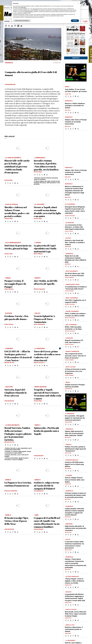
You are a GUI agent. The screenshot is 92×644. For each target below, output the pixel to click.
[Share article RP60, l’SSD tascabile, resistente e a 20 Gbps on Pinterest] (73, 333)
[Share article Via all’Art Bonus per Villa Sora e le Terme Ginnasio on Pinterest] (73, 280)
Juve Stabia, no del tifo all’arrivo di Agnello (46, 282)
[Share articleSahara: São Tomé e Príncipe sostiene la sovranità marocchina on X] (68, 129)
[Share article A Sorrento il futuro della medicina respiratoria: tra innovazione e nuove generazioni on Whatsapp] (76, 552)
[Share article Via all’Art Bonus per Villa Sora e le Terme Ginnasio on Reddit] (78, 280)
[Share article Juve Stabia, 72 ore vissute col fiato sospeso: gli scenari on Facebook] (66, 96)
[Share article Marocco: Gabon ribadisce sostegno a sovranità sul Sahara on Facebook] (66, 113)
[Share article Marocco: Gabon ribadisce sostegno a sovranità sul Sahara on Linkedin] (71, 113)
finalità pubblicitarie (29, 12)
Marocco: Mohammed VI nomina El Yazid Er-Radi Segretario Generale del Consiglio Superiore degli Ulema (74, 191)
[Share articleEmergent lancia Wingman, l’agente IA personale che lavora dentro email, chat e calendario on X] (68, 218)
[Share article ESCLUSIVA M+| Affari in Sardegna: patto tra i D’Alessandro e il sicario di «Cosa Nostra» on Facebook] (6, 366)
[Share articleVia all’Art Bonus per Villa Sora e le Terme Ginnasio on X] (68, 280)
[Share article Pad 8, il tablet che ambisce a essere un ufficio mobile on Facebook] (66, 320)
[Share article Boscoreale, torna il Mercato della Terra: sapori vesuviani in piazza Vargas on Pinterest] (73, 620)
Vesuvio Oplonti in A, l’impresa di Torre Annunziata (45, 319)
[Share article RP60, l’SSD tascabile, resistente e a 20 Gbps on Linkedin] (71, 333)
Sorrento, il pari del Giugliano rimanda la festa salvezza (16, 393)
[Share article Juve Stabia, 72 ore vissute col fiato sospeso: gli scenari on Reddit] (78, 96)
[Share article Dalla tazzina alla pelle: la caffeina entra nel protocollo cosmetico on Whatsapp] (76, 535)
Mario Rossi (68, 110)
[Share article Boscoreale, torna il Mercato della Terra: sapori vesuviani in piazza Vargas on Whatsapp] (76, 620)
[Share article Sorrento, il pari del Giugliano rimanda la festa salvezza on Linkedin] (11, 404)
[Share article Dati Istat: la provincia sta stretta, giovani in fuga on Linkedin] (11, 257)
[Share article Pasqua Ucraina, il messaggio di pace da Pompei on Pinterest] (13, 292)
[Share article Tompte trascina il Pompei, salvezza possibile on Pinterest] (73, 391)
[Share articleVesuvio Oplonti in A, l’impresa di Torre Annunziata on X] (37, 327)
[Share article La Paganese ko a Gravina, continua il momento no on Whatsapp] (15, 494)
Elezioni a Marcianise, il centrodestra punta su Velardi (74, 629)
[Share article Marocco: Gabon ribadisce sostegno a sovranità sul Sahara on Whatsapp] (76, 113)
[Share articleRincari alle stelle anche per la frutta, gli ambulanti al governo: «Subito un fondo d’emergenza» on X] (8, 183)
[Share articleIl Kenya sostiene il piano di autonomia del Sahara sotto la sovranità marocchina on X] (68, 502)
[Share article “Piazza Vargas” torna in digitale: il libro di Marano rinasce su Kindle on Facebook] (66, 587)
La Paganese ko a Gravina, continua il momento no (18, 484)
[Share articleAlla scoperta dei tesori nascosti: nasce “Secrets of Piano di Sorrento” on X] (68, 362)
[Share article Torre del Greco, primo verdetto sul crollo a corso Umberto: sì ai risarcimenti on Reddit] (47, 366)
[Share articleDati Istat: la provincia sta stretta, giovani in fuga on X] (8, 257)
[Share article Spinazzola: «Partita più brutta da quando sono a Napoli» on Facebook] (35, 459)
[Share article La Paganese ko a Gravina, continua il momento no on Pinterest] (13, 494)
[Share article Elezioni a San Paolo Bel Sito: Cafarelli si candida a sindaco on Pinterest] (73, 249)
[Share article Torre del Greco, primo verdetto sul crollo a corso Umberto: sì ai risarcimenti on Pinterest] (42, 366)
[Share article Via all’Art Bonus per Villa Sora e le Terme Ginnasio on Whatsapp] (76, 280)
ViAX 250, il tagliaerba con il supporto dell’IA (75, 301)
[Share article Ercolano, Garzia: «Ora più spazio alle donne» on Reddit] (18, 327)
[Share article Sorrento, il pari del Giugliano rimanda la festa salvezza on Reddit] (18, 404)
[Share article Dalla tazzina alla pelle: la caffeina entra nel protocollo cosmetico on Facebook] (66, 535)
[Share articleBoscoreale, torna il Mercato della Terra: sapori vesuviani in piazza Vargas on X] (68, 620)
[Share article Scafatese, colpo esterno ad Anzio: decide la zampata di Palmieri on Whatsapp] (45, 494)
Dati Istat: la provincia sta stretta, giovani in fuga (18, 247)
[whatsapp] (18, 26)
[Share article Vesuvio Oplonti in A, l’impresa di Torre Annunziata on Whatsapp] (45, 327)
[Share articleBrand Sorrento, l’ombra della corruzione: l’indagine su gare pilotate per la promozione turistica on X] (8, 445)
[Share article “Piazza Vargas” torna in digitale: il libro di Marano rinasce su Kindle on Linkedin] (71, 587)
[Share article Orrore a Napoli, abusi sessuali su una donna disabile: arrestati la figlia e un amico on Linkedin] (40, 221)
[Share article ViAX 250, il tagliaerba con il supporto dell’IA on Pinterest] (73, 307)
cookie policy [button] (23, 7)
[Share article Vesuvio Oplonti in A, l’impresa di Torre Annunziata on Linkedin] (40, 327)
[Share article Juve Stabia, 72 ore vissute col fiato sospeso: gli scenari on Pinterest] (73, 96)
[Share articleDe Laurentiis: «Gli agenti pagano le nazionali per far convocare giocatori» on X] (68, 424)
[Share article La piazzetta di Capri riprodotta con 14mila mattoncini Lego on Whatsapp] (45, 257)
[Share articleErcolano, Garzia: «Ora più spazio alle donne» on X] (8, 327)
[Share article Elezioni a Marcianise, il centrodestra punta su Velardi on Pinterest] (73, 636)
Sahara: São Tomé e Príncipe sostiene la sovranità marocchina (76, 122)
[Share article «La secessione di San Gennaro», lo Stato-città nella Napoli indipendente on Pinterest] (73, 233)
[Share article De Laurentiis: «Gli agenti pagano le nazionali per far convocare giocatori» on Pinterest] (73, 424)
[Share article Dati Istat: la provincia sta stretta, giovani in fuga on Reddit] (18, 257)
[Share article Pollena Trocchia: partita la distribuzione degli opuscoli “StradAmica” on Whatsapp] (76, 455)
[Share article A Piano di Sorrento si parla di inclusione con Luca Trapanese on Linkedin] (71, 378)
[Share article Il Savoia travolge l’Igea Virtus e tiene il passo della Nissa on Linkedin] (11, 532)
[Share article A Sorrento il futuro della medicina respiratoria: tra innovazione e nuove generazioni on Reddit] (78, 552)
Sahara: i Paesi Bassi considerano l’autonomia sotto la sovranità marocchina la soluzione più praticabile (76, 563)
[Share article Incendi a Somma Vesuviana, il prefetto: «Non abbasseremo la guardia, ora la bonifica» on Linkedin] (40, 175)
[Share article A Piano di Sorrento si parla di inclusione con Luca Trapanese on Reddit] (78, 378)
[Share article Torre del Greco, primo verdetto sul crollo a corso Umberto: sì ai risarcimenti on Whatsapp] (45, 366)
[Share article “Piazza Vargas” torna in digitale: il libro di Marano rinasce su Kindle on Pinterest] (73, 587)
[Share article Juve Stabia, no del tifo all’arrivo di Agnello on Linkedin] (40, 292)
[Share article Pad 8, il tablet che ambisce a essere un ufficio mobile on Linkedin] (71, 320)
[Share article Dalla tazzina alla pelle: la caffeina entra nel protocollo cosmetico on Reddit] (78, 535)
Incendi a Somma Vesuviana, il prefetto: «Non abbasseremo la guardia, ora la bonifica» (47, 165)
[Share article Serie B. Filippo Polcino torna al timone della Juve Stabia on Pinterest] (73, 486)
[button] (78, 3)
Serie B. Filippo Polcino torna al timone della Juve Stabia (75, 480)
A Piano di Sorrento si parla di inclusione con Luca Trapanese (75, 371)
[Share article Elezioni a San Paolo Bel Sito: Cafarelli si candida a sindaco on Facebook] (66, 249)
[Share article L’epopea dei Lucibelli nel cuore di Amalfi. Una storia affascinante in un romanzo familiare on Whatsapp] (45, 532)
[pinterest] (15, 26)
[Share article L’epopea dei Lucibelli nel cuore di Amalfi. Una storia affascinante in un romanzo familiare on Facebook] (35, 532)
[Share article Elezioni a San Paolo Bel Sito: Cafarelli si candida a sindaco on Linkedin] (71, 249)
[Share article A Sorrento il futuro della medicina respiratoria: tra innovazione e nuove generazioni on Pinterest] (73, 552)
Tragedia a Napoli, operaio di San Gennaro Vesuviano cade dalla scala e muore (48, 394)
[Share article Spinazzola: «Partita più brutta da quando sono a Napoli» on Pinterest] (42, 459)
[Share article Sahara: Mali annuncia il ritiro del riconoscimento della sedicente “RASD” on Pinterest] (73, 440)
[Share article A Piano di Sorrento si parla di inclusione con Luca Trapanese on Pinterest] (73, 378)
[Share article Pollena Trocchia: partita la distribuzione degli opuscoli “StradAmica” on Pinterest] (73, 455)
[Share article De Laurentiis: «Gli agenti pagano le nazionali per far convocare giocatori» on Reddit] (78, 424)
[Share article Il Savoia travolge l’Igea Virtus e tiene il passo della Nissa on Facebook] (6, 532)
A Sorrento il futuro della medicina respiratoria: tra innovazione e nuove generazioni (74, 545)
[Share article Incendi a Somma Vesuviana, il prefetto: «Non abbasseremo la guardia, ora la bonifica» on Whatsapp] (45, 175)
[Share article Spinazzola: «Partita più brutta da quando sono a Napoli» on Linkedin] (40, 459)
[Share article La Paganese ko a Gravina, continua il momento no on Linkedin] (11, 494)
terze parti (35, 9)
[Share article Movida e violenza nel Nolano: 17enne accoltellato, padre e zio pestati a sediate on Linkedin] (11, 221)
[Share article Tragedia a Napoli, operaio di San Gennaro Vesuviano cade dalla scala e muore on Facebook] (35, 404)
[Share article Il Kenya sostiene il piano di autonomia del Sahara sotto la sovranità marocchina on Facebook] (66, 502)
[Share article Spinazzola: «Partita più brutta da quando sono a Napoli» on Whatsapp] (45, 459)
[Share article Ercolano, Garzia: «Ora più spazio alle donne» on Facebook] (6, 327)
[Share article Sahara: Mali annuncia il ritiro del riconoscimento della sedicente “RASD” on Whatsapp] (76, 440)
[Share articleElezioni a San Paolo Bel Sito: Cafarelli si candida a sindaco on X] (68, 249)
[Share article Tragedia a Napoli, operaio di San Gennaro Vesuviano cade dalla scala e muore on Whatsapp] (45, 404)
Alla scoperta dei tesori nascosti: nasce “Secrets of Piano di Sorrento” (75, 356)
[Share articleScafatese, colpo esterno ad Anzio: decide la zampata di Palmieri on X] (37, 494)
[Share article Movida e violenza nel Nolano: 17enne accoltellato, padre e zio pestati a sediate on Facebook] (6, 221)
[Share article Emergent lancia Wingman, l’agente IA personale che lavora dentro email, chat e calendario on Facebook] (66, 218)
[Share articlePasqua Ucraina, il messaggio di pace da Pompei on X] (8, 292)
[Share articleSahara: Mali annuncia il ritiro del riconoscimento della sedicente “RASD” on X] (68, 440)
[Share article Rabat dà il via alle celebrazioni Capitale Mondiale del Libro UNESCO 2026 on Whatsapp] (76, 266)
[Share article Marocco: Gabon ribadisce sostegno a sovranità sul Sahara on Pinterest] (73, 113)
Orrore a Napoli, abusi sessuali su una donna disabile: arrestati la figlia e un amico (47, 212)
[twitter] (9, 26)
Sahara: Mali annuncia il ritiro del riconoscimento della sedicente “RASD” (74, 433)
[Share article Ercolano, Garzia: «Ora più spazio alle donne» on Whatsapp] (15, 327)
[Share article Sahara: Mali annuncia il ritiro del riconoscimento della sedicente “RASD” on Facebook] (66, 440)
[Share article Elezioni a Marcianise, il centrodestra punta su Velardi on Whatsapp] (76, 636)
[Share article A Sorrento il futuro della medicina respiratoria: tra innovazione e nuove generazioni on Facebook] (66, 552)
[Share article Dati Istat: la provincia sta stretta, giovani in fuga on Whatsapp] (15, 257)
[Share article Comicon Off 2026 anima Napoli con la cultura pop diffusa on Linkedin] (71, 471)
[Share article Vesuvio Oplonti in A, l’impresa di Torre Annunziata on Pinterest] (42, 327)
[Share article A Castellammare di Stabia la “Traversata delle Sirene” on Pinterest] (73, 293)
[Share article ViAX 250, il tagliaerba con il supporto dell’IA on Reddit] (78, 307)
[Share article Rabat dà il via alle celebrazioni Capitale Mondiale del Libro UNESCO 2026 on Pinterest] (73, 266)
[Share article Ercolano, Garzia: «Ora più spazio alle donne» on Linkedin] (11, 327)
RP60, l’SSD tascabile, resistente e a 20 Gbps (73, 328)
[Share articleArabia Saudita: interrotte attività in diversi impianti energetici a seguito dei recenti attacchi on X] (68, 519)
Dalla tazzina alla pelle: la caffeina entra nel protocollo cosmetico (76, 528)
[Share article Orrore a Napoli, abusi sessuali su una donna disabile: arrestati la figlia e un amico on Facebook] (35, 221)
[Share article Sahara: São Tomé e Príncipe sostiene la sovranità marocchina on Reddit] (78, 129)
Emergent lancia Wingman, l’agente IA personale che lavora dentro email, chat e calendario (75, 210)
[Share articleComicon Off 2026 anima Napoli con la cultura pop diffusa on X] (68, 471)
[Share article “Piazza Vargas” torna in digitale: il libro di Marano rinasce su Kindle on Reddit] (78, 587)
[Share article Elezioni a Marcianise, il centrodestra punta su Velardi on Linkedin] (71, 636)
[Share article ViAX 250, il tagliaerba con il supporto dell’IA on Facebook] (66, 307)
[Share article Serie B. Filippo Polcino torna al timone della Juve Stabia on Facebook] (66, 486)
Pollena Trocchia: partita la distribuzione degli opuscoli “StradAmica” (75, 449)
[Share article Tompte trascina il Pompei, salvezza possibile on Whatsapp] (76, 391)
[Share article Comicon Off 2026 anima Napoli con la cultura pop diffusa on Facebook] (66, 471)
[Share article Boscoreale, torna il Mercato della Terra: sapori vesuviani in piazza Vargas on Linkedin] (71, 620)
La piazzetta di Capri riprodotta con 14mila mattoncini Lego (45, 248)
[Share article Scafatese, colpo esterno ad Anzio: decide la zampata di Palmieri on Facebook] (35, 494)
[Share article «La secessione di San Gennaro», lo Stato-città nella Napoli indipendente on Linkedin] (71, 233)
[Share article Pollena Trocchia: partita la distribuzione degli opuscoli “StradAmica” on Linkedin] (71, 455)
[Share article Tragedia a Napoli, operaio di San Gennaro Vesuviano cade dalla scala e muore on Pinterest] (42, 404)
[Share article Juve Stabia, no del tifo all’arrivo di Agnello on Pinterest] (42, 292)
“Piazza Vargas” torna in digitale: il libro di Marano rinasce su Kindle (74, 581)
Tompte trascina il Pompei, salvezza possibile (75, 386)
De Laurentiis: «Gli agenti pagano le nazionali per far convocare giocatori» (75, 418)
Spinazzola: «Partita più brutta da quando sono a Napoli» (46, 431)
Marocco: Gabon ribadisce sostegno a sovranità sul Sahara (75, 106)
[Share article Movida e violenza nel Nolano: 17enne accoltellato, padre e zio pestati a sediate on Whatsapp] (15, 221)
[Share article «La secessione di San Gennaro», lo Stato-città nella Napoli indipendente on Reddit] (78, 233)
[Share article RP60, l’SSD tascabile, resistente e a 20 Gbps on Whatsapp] (76, 333)
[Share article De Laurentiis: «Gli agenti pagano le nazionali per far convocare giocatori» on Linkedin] (71, 424)
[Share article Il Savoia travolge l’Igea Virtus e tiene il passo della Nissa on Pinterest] (13, 532)
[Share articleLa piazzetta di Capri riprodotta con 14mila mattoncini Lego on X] (37, 257)
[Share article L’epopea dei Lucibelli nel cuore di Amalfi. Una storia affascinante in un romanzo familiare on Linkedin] (40, 532)
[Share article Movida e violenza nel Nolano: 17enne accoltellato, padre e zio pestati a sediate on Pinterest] (13, 221)
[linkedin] (12, 26)
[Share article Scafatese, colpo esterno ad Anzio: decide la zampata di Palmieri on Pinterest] (42, 494)
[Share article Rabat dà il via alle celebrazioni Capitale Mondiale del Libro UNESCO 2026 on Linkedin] (71, 266)
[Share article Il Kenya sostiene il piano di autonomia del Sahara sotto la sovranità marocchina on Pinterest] (73, 502)
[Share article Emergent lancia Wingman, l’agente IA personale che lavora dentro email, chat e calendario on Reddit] (78, 218)
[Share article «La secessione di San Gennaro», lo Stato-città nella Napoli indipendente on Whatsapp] (76, 233)
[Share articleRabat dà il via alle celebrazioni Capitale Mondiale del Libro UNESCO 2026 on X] (68, 266)
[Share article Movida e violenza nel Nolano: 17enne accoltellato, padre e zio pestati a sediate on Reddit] (18, 221)
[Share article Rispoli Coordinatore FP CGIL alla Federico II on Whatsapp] (76, 347)
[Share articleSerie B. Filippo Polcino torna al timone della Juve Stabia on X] (68, 486)
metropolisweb (9, 401)
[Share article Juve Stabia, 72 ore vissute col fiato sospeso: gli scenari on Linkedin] (71, 96)
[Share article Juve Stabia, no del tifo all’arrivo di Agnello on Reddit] (47, 292)
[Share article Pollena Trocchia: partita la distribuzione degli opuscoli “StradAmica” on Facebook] (66, 455)
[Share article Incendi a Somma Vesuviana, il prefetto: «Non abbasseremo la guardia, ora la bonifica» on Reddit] (47, 175)
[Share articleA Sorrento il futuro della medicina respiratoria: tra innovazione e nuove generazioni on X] (68, 552)
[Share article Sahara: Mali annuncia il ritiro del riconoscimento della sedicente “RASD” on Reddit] (78, 440)
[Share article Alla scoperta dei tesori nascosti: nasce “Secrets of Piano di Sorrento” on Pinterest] (73, 362)
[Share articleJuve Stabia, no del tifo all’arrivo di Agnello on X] (37, 292)
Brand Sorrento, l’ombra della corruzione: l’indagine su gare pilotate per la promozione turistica (18, 434)
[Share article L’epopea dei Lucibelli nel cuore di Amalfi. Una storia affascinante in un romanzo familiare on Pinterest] (42, 532)
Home (7, 21)
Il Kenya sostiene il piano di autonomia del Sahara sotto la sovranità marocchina (75, 495)
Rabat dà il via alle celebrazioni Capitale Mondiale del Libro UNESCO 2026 (76, 259)
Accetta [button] (75, 21)
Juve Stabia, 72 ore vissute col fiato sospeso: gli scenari (76, 90)
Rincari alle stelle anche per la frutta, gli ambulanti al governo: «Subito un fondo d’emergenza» (17, 166)
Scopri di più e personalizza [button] (22, 21)
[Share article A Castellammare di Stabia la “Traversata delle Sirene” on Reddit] (78, 293)
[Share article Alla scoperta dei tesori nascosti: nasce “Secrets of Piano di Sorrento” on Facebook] (66, 362)
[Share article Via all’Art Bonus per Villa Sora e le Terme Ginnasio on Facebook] (66, 280)
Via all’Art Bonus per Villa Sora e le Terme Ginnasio (75, 274)
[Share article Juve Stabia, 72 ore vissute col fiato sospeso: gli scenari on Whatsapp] (76, 96)
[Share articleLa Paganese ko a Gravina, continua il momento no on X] (8, 494)
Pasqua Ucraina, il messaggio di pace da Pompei (15, 284)
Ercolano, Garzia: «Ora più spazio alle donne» (16, 318)
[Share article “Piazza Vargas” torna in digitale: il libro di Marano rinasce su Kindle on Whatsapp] (76, 587)
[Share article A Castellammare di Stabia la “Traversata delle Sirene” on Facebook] (66, 293)
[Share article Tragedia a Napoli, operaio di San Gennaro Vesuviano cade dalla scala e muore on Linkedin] (40, 404)
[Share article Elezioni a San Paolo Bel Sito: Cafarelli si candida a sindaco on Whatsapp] (76, 249)
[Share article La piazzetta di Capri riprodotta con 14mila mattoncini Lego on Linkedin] (40, 257)
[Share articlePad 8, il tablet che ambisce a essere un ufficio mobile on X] (68, 320)
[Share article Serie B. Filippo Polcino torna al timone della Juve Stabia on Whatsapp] (76, 486)
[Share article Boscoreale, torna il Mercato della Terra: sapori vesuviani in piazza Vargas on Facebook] (66, 620)
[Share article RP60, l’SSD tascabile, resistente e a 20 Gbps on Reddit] (78, 333)
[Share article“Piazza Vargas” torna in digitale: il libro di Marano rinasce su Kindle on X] (68, 587)
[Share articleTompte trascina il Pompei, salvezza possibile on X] (68, 391)
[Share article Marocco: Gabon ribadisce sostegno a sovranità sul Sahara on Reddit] (78, 113)
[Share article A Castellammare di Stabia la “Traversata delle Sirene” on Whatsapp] (76, 293)
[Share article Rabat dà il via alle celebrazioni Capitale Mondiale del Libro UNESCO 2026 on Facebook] (66, 266)
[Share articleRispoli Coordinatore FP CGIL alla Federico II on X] (68, 347)
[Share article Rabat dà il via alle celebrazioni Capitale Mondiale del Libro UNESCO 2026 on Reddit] (78, 266)
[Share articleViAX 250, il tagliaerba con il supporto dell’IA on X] (68, 307)
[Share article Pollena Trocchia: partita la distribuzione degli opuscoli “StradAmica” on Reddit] (78, 455)
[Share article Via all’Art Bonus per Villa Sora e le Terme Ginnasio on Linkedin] (71, 280)
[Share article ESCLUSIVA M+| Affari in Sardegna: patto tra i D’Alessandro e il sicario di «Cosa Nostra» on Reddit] (18, 366)
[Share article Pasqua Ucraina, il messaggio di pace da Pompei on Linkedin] (11, 292)
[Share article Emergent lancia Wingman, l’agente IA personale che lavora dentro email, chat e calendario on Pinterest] (73, 218)
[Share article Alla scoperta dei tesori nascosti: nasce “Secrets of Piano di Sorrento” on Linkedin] (71, 362)
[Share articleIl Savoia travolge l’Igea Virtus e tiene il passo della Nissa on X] (8, 532)
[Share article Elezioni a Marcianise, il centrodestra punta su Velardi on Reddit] (78, 636)
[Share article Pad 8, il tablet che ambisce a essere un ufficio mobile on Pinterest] (73, 320)
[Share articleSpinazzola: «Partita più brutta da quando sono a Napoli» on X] (37, 459)
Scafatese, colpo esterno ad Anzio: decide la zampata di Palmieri (46, 485)
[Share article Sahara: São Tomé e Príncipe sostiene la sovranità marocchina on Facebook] (66, 129)
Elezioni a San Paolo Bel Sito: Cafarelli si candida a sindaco (75, 242)
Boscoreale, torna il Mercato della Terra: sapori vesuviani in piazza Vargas (76, 614)
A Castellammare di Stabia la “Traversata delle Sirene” (76, 288)
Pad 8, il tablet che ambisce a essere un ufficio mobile (75, 315)
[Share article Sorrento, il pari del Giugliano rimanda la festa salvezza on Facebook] (6, 404)
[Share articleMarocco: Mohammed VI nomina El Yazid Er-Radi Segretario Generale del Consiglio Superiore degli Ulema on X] (68, 200)
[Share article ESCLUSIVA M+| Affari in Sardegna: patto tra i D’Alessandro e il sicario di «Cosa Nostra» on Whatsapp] (15, 366)
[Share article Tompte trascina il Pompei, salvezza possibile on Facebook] (66, 391)
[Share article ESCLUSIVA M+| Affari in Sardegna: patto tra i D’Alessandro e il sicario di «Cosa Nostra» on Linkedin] (11, 366)
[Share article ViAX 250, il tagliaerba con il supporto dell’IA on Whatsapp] (76, 307)
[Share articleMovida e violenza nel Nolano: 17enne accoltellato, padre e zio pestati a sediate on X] (8, 221)
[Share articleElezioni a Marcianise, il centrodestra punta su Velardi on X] (68, 636)
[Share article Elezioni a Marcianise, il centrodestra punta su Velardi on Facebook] (66, 636)
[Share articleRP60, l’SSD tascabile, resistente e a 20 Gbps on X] (68, 333)
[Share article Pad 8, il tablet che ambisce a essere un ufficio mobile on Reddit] (78, 320)
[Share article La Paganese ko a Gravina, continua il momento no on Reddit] (18, 494)
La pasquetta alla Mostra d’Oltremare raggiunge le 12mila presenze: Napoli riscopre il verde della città (75, 597)
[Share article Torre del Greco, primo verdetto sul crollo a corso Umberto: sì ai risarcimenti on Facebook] (35, 366)
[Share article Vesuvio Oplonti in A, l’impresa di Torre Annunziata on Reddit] (47, 327)
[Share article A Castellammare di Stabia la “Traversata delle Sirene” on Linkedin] (71, 293)
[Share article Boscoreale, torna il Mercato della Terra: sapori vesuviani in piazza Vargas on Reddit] (78, 620)
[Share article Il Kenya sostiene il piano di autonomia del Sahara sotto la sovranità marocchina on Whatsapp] (76, 502)
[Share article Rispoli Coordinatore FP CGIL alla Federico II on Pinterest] (73, 347)
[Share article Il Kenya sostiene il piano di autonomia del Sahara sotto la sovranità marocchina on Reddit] (78, 502)
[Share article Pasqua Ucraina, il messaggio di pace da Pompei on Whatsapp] (15, 292)
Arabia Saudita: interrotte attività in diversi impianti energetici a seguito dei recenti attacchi (74, 512)
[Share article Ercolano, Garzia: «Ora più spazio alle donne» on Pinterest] (13, 327)
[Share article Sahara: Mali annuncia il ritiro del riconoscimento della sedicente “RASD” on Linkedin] (71, 440)
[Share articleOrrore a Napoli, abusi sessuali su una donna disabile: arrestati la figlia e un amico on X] (37, 221)
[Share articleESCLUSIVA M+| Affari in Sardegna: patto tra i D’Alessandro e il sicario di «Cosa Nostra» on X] (8, 366)
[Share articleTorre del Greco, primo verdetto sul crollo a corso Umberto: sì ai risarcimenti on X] (37, 366)
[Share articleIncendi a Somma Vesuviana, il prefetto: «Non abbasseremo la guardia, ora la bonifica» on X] (37, 175)
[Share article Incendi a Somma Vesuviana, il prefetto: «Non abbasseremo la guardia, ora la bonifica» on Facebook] (35, 175)
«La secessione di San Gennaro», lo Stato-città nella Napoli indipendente (74, 227)
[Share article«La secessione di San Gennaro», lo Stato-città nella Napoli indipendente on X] (68, 233)
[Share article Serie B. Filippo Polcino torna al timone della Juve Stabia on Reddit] (78, 486)
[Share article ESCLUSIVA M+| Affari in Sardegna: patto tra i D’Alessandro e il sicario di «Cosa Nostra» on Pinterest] (13, 366)
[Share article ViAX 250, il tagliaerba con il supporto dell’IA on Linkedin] (71, 307)
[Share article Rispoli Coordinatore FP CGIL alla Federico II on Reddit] (78, 347)
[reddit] (21, 26)
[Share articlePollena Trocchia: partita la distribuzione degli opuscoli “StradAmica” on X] (68, 455)
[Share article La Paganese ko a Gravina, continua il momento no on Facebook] (6, 494)
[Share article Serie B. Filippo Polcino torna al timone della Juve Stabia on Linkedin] (71, 486)
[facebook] (6, 26)
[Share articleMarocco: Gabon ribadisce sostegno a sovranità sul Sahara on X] (68, 113)
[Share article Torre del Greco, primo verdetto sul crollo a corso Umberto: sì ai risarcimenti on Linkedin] (40, 366)
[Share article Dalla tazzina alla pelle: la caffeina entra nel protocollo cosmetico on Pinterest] (73, 535)
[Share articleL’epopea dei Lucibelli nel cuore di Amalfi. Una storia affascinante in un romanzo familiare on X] (37, 532)
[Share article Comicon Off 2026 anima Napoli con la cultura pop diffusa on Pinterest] (73, 471)
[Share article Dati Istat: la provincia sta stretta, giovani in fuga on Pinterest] (13, 257)
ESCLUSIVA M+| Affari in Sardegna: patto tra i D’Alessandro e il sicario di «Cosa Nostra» (18, 356)
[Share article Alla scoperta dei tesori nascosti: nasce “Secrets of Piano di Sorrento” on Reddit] (78, 362)
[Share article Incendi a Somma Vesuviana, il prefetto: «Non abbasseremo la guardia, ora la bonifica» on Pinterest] (42, 175)
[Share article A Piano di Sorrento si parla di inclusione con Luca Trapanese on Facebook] (66, 378)
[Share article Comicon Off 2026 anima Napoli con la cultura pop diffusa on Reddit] (78, 471)
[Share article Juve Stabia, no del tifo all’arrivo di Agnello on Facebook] (35, 292)
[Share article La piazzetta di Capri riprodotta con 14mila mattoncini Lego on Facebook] (35, 257)
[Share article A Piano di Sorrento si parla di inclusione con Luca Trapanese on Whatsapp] (76, 378)
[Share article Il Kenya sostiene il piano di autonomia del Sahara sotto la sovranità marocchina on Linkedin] (71, 502)
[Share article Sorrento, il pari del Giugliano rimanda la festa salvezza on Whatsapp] (15, 404)
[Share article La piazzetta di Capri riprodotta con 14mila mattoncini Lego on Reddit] (47, 257)
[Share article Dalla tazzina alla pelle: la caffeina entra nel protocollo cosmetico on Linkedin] (71, 535)
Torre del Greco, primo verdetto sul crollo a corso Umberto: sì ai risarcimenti (47, 356)
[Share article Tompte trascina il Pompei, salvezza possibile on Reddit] (78, 391)
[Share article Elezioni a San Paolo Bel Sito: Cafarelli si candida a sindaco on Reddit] (78, 249)
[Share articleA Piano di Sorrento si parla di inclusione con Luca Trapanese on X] (68, 378)
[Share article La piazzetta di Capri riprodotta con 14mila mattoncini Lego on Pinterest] (42, 257)
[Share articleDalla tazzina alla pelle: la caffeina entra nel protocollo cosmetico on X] (68, 535)
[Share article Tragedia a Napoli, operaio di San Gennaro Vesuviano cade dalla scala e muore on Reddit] (47, 404)
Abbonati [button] (76, 58)
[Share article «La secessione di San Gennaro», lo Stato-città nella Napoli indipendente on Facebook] (66, 233)
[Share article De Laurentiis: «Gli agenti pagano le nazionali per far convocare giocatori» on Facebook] (66, 424)
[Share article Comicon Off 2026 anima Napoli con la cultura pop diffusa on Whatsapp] (76, 471)
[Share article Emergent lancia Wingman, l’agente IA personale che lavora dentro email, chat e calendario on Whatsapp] (76, 218)
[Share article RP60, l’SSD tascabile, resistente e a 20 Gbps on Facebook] (66, 333)
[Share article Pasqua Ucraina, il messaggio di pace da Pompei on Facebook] (6, 292)
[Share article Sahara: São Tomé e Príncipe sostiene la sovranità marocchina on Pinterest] (73, 129)
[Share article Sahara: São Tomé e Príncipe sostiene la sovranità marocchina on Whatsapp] (76, 129)
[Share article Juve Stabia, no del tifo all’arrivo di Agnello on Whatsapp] (45, 292)
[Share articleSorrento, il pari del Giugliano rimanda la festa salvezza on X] (8, 404)
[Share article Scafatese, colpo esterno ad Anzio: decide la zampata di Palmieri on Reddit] (47, 494)
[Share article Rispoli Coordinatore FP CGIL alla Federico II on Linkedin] (71, 347)
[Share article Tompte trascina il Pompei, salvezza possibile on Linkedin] (71, 391)
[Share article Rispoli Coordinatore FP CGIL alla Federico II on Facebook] (66, 347)
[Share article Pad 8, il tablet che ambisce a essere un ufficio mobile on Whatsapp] (76, 320)
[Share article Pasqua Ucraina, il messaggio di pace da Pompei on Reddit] (18, 292)
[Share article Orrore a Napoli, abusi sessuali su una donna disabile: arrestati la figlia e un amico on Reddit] (47, 221)
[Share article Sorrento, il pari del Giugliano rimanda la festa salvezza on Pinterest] (13, 404)
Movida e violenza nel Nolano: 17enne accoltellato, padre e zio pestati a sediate (17, 212)
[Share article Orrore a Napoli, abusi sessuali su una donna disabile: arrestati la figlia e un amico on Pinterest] (42, 221)
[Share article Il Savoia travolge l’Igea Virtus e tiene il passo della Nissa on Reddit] (18, 532)
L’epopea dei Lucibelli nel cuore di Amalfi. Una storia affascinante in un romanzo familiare (47, 522)
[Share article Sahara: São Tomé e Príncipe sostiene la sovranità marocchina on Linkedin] (71, 129)
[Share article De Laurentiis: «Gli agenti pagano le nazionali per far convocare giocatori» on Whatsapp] (76, 424)
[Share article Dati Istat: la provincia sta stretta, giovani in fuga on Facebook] (6, 257)
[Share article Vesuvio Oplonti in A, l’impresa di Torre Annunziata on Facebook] (35, 327)
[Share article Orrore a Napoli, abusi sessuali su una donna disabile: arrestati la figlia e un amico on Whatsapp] (45, 221)
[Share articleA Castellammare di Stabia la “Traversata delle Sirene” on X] (68, 293)
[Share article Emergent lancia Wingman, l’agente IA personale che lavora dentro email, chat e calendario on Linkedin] (71, 218)
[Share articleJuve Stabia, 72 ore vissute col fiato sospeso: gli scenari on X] (68, 96)
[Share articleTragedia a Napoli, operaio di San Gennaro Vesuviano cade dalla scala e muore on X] (37, 404)
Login (85, 21)
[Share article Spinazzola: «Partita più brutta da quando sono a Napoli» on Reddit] (47, 459)
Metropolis (7, 8)
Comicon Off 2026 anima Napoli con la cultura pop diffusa (74, 464)
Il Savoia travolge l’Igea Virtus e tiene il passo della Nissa (16, 521)
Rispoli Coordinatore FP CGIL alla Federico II (74, 341)
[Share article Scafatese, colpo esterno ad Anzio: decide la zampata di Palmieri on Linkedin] (40, 494)
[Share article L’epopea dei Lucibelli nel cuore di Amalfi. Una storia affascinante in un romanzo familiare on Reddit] (47, 532)
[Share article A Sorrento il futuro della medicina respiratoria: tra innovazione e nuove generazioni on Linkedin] (71, 552)
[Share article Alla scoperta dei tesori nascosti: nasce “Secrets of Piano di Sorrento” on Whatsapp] (76, 362)
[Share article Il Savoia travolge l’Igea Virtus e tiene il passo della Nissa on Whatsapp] (15, 532)
